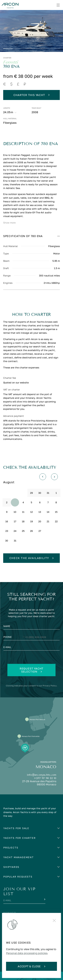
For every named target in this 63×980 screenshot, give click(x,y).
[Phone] (32, 637)
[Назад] (43, 477)
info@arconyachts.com (42, 775)
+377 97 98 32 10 (45, 778)
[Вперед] (54, 477)
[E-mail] (32, 648)
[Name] (32, 627)
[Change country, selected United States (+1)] (21, 637)
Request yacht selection (32, 670)
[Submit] (44, 899)
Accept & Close (31, 966)
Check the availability (32, 558)
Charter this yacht (31, 95)
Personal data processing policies (27, 953)
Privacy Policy (50, 686)
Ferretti (11, 62)
